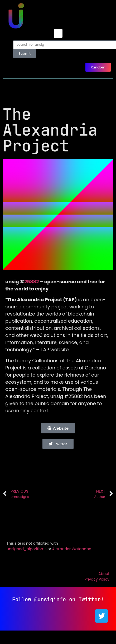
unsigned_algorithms (26, 549)
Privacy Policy (97, 579)
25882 (32, 282)
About (104, 574)
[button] (58, 33)
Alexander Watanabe (72, 549)
